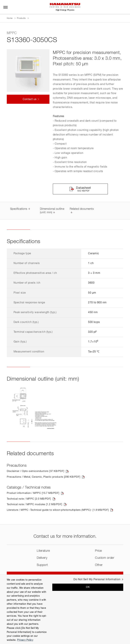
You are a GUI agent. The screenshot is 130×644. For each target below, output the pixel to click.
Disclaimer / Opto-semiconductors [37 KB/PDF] (37, 472)
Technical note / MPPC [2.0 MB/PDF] (30, 499)
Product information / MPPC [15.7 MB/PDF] (34, 494)
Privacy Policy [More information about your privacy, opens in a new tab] (25, 640)
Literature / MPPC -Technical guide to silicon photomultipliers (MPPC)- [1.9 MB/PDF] (61, 511)
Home (10, 18)
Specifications (19, 209)
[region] (65, 609)
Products (21, 18)
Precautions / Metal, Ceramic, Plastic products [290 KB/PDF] (46, 477)
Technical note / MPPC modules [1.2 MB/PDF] (36, 505)
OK (88, 587)
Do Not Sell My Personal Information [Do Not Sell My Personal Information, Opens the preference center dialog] (97, 580)
